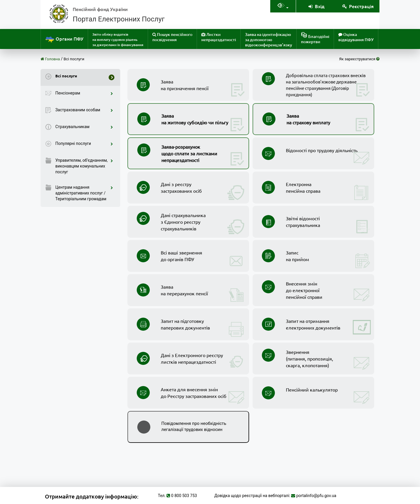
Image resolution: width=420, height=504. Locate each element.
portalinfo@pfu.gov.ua (316, 496)
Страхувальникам (84, 127)
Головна (50, 59)
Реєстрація (358, 6)
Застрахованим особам (84, 110)
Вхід (316, 6)
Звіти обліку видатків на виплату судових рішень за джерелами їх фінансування (118, 40)
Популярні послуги (84, 143)
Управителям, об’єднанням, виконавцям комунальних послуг (84, 166)
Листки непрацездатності (219, 37)
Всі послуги (74, 59)
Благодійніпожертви (315, 38)
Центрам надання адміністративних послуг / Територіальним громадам (84, 193)
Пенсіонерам (84, 93)
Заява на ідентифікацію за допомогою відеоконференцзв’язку (269, 40)
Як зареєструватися (359, 59)
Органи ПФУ (64, 39)
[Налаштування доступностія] (283, 6)
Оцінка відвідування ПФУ (356, 37)
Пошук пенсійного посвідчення (172, 37)
